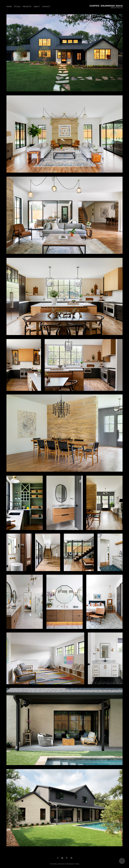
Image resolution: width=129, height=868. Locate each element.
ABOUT (37, 7)
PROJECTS (27, 7)
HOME (9, 7)
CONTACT (46, 7)
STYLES (17, 7)
